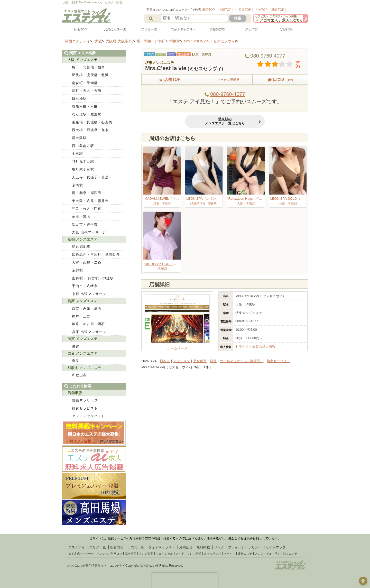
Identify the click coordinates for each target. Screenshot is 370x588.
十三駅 (77, 154)
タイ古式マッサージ (81, 554)
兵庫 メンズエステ (82, 301)
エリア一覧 (98, 547)
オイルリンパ (212, 554)
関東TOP (278, 10)
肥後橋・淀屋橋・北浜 (90, 75)
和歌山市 (79, 375)
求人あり (184, 54)
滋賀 (76, 346)
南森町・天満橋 (85, 83)
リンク (219, 547)
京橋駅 (77, 185)
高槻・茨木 (81, 217)
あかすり (229, 554)
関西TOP (209, 10)
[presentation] (185, 580)
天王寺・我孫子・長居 (90, 177)
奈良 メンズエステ (82, 353)
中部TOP (225, 10)
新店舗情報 (215, 30)
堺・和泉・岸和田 (87, 193)
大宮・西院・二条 (87, 263)
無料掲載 (203, 547)
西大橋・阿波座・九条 (90, 130)
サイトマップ (276, 547)
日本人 (165, 361)
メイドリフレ (184, 554)
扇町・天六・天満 (87, 91)
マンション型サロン (109, 554)
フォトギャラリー (181, 30)
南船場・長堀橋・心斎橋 (92, 122)
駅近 (213, 361)
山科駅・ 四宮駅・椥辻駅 (93, 278)
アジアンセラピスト (89, 416)
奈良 (76, 361)
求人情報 (249, 30)
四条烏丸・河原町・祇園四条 (96, 255)
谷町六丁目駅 (83, 169)
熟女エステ (290, 554)
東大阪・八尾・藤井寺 (90, 201)
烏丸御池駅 (81, 247)
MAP (225, 80)
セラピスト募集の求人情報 (255, 347)
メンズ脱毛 (146, 554)
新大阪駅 (79, 138)
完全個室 (200, 361)
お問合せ (186, 547)
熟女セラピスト (278, 361)
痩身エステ (245, 554)
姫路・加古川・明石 (89, 324)
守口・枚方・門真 (87, 209)
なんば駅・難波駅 (87, 114)
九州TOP (261, 10)
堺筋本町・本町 (85, 107)
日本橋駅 (79, 99)
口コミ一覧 (147, 30)
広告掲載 (284, 30)
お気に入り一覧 (113, 30)
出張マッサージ (85, 400)
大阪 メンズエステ (82, 60)
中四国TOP (243, 10)
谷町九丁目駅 (83, 162)
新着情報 (117, 547)
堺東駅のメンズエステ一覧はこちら (225, 121)
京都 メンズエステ (82, 239)
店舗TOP (169, 80)
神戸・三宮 (81, 316)
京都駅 (77, 270)
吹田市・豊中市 (85, 224)
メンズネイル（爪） (268, 554)
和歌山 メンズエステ (84, 368)
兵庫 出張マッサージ (89, 332)
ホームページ (177, 346)
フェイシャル (164, 554)
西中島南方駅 (83, 146)
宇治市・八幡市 (85, 286)
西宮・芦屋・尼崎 (87, 308)
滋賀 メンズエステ (82, 339)
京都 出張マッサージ (89, 294)
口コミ (280, 80)
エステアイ (77, 547)
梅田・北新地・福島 (89, 67)
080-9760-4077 (228, 94)
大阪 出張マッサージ (89, 232)
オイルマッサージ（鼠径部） (242, 361)
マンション (182, 361)
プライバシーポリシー (245, 547)
